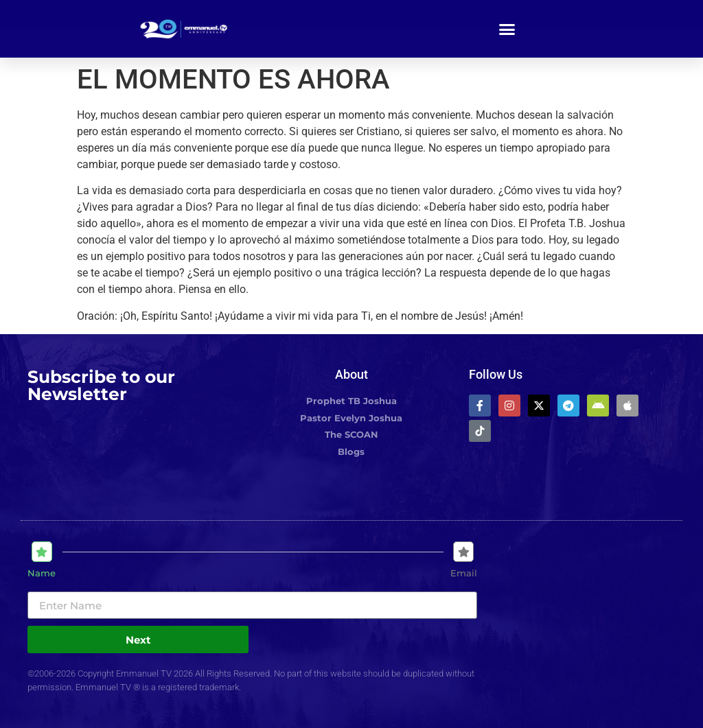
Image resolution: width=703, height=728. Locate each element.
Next (138, 640)
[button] (507, 29)
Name (42, 573)
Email (464, 573)
